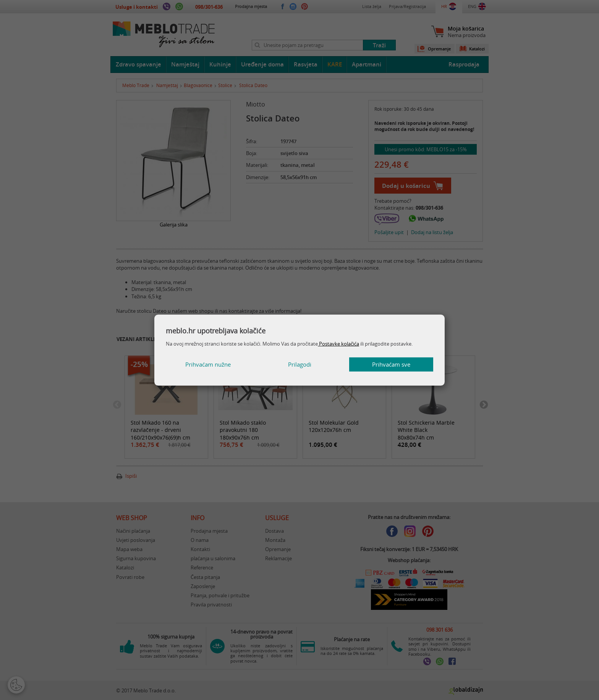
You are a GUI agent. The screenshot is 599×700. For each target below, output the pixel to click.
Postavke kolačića (338, 344)
